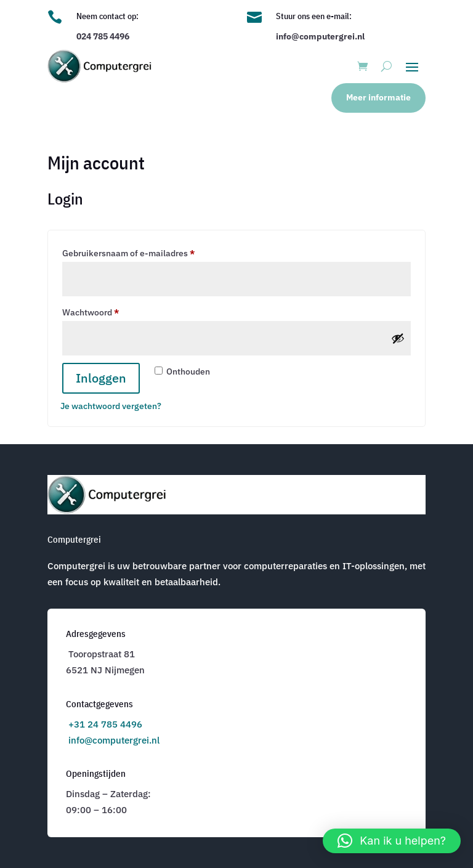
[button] (392, 841)
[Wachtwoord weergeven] (398, 338)
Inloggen (101, 378)
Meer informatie (378, 97)
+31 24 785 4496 (105, 724)
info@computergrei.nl (114, 740)
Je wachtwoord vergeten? (111, 406)
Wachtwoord (104, 311)
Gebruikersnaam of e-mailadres (142, 252)
